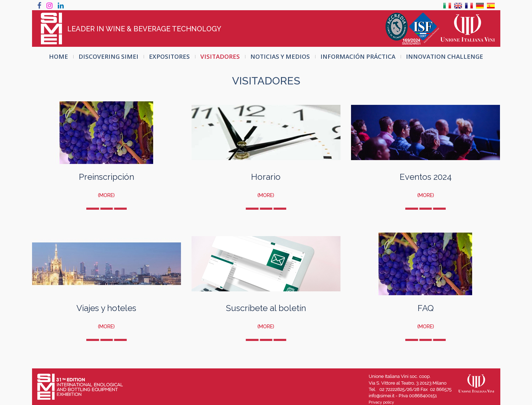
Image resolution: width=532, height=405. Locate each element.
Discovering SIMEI (108, 56)
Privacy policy (381, 402)
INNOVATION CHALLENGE (445, 56)
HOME (58, 56)
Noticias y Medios (280, 56)
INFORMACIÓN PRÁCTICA (358, 56)
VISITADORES (220, 56)
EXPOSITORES (169, 56)
